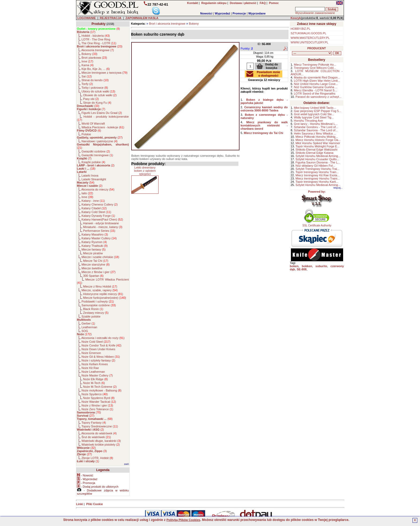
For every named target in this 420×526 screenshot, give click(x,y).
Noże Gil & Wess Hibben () (101, 357)
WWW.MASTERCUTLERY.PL (310, 38)
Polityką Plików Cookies (183, 520)
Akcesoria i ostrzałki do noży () (103, 338)
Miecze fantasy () (93, 249)
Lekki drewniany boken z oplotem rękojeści (145, 171)
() (98, 29)
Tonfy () (87, 84)
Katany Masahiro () (95, 234)
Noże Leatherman (93, 372)
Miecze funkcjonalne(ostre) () (104, 298)
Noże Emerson (91, 353)
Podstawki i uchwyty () (98, 301)
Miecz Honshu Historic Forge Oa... (318, 140)
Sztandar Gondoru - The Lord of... (316, 127)
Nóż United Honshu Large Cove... (316, 84)
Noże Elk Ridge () (95, 379)
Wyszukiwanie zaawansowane (315, 13)
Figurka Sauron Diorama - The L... (318, 162)
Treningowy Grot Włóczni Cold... (315, 68)
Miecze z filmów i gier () (98, 272)
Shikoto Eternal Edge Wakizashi (316, 150)
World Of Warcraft (93, 124)
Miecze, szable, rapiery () (100, 290)
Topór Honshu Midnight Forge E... (317, 146)
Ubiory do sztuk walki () (98, 91)
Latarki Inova (90, 176)
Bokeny (194, 24)
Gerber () (88, 323)
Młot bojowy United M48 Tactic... (315, 108)
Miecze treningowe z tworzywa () (104, 73)
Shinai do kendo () (95, 80)
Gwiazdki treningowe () (97, 155)
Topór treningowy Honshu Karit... (317, 182)
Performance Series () (99, 231)
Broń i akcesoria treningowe (167, 24)
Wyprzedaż (222, 13)
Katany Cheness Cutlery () (100, 204)
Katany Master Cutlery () (99, 238)
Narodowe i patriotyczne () (100, 141)
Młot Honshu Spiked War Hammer (318, 143)
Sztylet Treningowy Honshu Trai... (317, 169)
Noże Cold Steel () (96, 342)
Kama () (87, 65)
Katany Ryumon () (94, 242)
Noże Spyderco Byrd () (99, 398)
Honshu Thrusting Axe (308, 121)
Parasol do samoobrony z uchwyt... (318, 97)
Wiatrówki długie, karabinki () (101, 441)
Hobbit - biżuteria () (96, 36)
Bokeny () (89, 54)
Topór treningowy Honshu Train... (317, 172)
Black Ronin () (93, 309)
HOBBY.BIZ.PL (301, 29)
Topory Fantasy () (94, 423)
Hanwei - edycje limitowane (101, 223)
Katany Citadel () (94, 208)
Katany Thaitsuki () (95, 246)
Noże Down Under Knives (98, 349)
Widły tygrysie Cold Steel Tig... (314, 117)
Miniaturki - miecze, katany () (103, 227)
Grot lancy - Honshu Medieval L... (316, 124)
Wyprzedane (257, 13)
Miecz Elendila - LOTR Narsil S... (315, 90)
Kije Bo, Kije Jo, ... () (96, 69)
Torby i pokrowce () (95, 88)
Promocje (239, 13)
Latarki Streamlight (94, 179)
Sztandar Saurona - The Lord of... (316, 130)
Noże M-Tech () (94, 383)
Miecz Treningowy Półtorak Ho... (315, 65)
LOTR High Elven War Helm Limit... (317, 81)
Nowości (206, 13)
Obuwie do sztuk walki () (100, 95)
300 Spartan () (93, 276)
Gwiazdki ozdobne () (96, 151)
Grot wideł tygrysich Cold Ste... (314, 114)
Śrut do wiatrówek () (96, 437)
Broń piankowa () (94, 58)
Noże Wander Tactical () (99, 402)
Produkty (99, 24)
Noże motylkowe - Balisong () (101, 390)
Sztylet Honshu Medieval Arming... (318, 156)
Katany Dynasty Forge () (98, 216)
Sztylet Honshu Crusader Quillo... (317, 159)
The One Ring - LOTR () (99, 43)
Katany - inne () (93, 201)
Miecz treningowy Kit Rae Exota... (317, 175)
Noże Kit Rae (90, 368)
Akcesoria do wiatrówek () (99, 433)
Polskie (86, 134)
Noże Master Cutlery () (97, 375)
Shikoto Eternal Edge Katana (314, 153)
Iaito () (87, 193)
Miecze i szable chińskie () (100, 257)
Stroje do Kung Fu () (97, 103)
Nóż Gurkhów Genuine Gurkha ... (316, 87)
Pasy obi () (91, 99)
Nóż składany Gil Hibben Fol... (315, 166)
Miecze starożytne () (95, 264)
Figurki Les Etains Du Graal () (102, 113)
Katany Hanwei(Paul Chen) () (102, 219)
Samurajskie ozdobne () (99, 305)
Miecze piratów (93, 253)
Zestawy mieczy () (96, 313)
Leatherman (89, 327)
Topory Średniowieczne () (100, 426)
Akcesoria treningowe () (98, 50)
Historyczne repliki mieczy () (103, 294)
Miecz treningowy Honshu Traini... (318, 178)
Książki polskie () (93, 162)
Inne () (87, 61)
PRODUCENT (317, 48)
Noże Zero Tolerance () (97, 409)
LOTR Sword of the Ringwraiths (315, 94)
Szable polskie (91, 316)
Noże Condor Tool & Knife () (101, 345)
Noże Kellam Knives (95, 364)
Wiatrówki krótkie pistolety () (101, 445)
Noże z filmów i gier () (97, 405)
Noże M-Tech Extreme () (100, 387)
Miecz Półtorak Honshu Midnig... (317, 137)
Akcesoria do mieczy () (98, 189)
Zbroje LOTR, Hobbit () (97, 458)
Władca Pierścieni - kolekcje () (103, 127)
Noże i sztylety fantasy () (98, 360)
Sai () (87, 76)
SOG (85, 331)
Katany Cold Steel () (96, 212)
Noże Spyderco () (95, 394)
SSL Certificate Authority (317, 224)
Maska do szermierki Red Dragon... (317, 77)
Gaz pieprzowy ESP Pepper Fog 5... (318, 111)
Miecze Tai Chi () (96, 261)
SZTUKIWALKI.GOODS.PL (308, 33)
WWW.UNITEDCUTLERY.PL (310, 42)
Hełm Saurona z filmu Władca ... (315, 133)
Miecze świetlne (92, 268)
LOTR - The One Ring (96, 39)
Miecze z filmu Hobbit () (100, 286)
